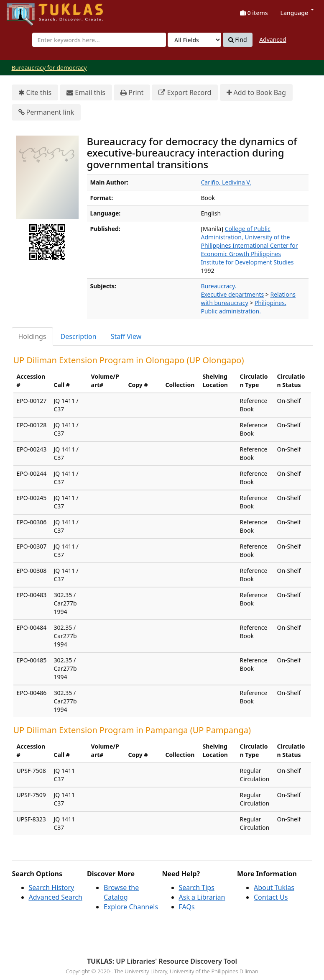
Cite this (35, 93)
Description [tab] (79, 336)
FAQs (187, 907)
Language (297, 13)
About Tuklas (274, 888)
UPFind (27, 11)
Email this (86, 93)
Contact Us (271, 897)
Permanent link (46, 112)
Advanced (273, 40)
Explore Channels (131, 907)
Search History (52, 888)
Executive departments (233, 294)
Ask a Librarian (202, 897)
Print (132, 93)
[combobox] (99, 40)
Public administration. (231, 311)
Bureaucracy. (219, 286)
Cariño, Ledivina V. (226, 182)
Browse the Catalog (121, 892)
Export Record (185, 93)
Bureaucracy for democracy (49, 68)
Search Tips (197, 888)
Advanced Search (56, 897)
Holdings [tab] (32, 336)
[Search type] (194, 40)
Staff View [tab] (126, 336)
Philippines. (270, 303)
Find (238, 40)
